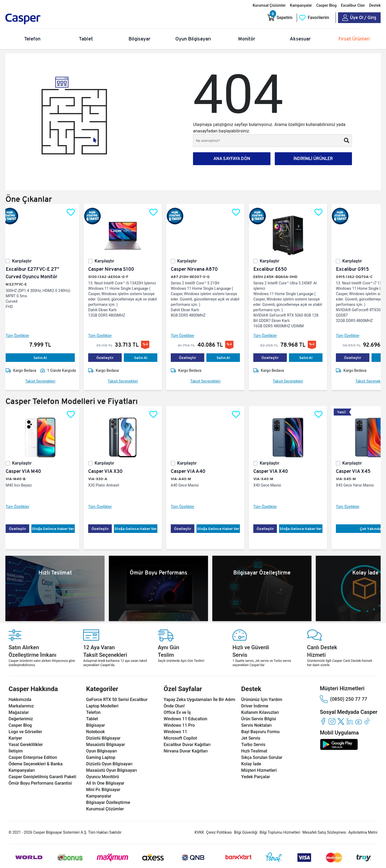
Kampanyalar (301, 5)
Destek (375, 5)
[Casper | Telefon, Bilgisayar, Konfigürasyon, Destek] (44, 19)
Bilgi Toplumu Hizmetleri (280, 832)
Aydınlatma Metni (363, 832)
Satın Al (44, 358)
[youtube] (359, 721)
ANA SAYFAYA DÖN (232, 159)
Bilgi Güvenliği (246, 832)
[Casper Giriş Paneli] (359, 18)
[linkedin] (350, 721)
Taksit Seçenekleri (45, 381)
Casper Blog (326, 5)
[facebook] (323, 721)
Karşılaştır (26, 261)
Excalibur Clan (353, 5)
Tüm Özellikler (22, 336)
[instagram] (332, 721)
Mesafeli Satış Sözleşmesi (324, 832)
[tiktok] (367, 721)
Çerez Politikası (219, 832)
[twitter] (341, 721)
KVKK (199, 832)
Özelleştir (109, 358)
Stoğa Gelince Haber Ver (57, 529)
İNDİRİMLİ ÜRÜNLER (313, 159)
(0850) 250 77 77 (343, 699)
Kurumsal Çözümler (269, 5)
